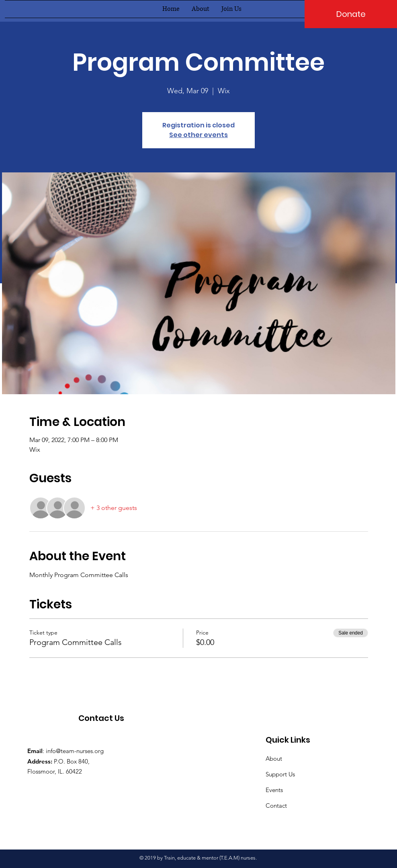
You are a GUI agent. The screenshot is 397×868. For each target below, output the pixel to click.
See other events (198, 135)
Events (274, 790)
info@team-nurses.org (75, 751)
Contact (276, 806)
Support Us (280, 774)
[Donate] (351, 14)
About (274, 758)
